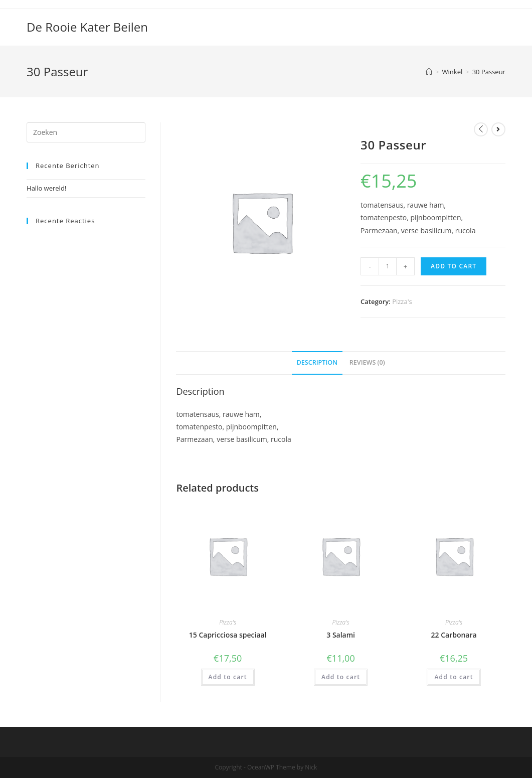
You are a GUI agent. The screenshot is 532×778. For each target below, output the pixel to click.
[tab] (317, 363)
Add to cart (454, 266)
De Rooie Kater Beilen (87, 27)
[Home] (429, 72)
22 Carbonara (454, 635)
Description (317, 362)
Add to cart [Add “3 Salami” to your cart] (341, 677)
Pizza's (402, 301)
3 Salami (341, 635)
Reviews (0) (367, 362)
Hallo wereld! (46, 188)
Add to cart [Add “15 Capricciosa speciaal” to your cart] (228, 677)
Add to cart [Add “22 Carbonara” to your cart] (454, 677)
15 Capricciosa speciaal (228, 635)
